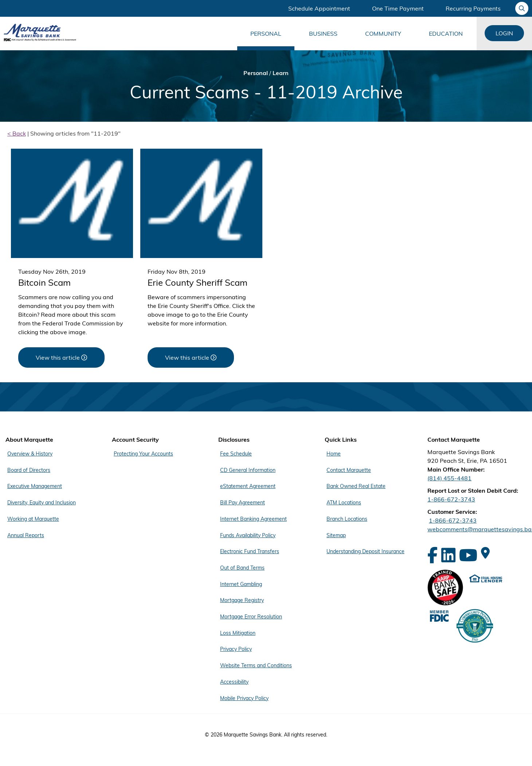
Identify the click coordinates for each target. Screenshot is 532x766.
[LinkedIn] (448, 555)
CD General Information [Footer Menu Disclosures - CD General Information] (248, 470)
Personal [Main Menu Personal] (266, 34)
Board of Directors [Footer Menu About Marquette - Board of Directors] (29, 470)
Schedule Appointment (319, 8)
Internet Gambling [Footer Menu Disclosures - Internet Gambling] (241, 582)
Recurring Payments (473, 8)
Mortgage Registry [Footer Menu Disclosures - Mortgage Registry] (242, 598)
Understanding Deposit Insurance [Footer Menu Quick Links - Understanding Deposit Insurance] (365, 550)
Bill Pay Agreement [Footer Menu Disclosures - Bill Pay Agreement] (242, 502)
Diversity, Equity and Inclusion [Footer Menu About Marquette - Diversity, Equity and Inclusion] (42, 502)
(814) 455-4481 (449, 478)
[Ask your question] (522, 8)
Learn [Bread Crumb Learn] (281, 73)
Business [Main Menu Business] (323, 34)
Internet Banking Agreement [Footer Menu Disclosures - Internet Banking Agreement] (253, 518)
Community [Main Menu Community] (383, 34)
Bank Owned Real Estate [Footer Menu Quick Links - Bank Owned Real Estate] (356, 486)
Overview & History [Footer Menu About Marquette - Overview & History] (30, 454)
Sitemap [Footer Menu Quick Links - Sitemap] (336, 534)
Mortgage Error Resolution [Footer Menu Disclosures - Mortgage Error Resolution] (251, 614)
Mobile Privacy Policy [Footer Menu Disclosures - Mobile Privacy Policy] (244, 694)
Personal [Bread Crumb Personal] (256, 73)
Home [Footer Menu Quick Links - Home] (334, 454)
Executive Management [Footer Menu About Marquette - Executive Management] (35, 486)
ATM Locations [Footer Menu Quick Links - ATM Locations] (344, 502)
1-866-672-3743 (451, 499)
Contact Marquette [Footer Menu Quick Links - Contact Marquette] (349, 470)
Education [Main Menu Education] (446, 34)
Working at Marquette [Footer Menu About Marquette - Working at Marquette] (33, 518)
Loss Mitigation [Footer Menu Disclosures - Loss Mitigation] (238, 630)
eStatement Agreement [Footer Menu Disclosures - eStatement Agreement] (248, 486)
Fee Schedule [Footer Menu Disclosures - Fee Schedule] (236, 454)
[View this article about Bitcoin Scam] (61, 357)
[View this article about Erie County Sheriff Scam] (191, 357)
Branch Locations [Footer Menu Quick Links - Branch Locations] (347, 518)
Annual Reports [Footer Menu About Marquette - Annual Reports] (26, 534)
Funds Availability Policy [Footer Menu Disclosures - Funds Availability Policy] (248, 534)
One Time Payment (398, 8)
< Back (17, 133)
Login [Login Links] (504, 33)
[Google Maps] (485, 553)
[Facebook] (433, 555)
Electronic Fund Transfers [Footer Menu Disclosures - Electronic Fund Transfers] (250, 550)
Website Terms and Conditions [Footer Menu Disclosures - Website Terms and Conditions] (256, 662)
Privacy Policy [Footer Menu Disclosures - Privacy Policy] (236, 646)
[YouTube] (468, 555)
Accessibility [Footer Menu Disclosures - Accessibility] (234, 678)
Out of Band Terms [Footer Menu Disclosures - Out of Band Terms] (242, 566)
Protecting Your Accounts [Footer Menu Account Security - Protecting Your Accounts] (143, 454)
